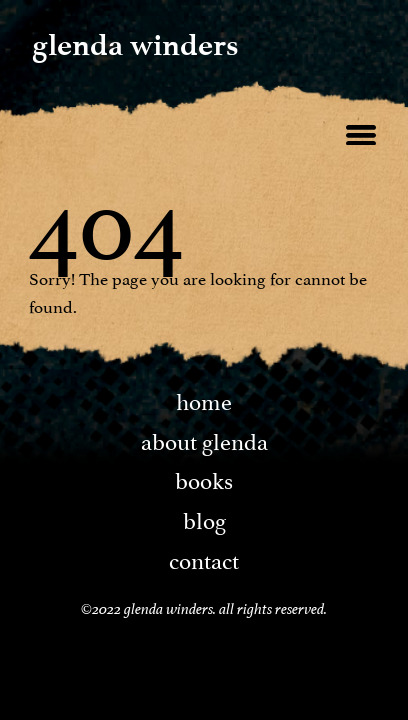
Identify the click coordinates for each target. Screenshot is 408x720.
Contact (204, 558)
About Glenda (204, 439)
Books (204, 478)
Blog (204, 518)
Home (204, 399)
